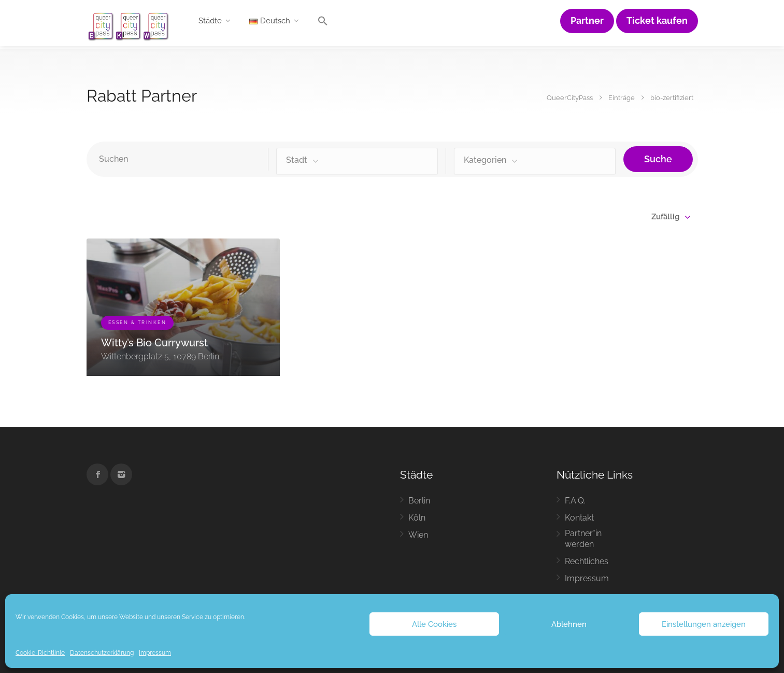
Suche (658, 159)
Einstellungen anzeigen (704, 624)
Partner (587, 21)
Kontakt (579, 518)
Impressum (155, 653)
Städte (210, 21)
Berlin (419, 501)
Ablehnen (569, 624)
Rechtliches (587, 561)
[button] (323, 23)
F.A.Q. (575, 501)
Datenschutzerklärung (102, 653)
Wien (418, 535)
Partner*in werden (583, 539)
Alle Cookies (434, 624)
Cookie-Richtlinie (40, 653)
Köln (417, 518)
